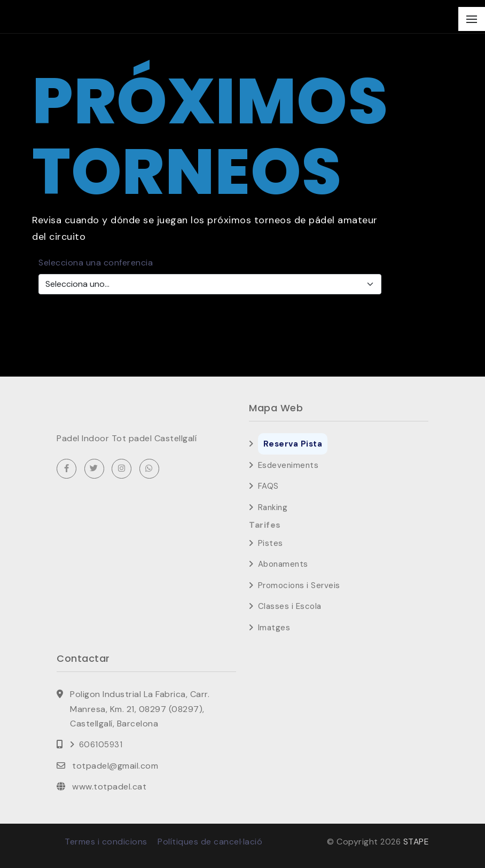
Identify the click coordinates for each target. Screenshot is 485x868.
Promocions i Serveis (299, 585)
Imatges (274, 628)
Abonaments (283, 564)
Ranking (273, 507)
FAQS (268, 486)
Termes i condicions (106, 842)
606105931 (101, 745)
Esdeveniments (288, 465)
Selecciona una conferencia (96, 263)
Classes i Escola (290, 606)
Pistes (271, 543)
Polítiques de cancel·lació (210, 842)
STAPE (416, 842)
